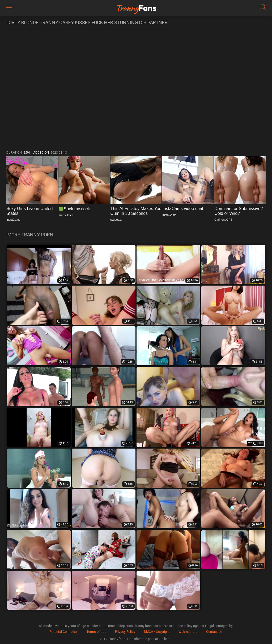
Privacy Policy (125, 632)
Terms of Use (96, 632)
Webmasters (188, 632)
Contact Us (214, 632)
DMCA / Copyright (157, 632)
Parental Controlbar (64, 632)
